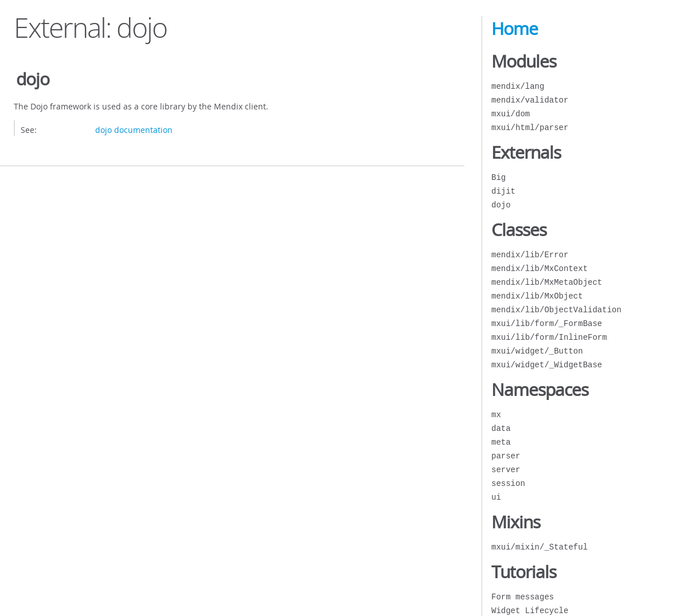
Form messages (523, 597)
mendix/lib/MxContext (540, 268)
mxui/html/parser (530, 127)
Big (499, 177)
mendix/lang (518, 86)
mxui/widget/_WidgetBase (547, 365)
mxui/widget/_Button (537, 351)
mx (496, 415)
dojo (501, 205)
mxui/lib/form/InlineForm (549, 337)
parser (506, 456)
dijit (503, 191)
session (508, 483)
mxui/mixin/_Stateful (540, 547)
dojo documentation (134, 130)
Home (515, 29)
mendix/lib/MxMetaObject (547, 282)
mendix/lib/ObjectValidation (556, 310)
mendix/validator (530, 100)
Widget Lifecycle (530, 611)
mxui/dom (511, 114)
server (506, 470)
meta (501, 442)
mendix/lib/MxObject (537, 296)
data (501, 428)
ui (496, 497)
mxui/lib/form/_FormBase (547, 323)
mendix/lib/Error (530, 255)
